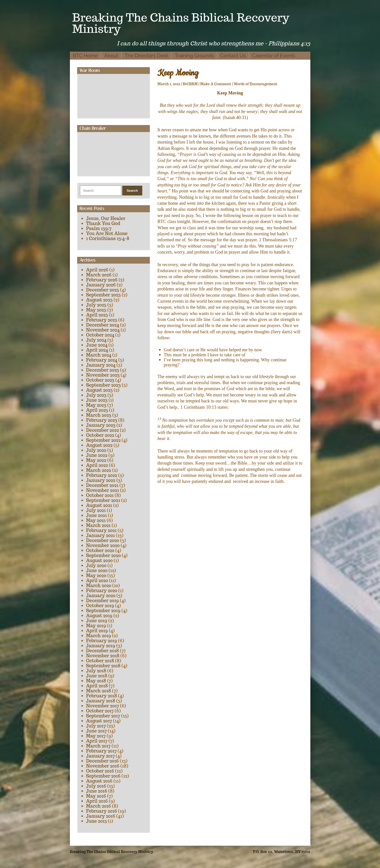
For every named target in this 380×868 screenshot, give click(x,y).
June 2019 (97, 621)
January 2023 (101, 425)
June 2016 (97, 791)
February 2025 (102, 320)
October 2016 (100, 771)
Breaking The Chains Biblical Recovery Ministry (181, 23)
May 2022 (96, 460)
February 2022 (102, 475)
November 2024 (103, 330)
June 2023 (97, 400)
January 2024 (101, 365)
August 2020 (99, 560)
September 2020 (103, 555)
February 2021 (101, 530)
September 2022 (103, 440)
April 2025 (97, 315)
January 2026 (101, 285)
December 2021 (102, 485)
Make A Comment (216, 84)
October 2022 (100, 435)
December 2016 (103, 761)
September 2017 (103, 716)
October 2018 (100, 661)
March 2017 (98, 746)
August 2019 (99, 616)
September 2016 (103, 776)
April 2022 (97, 465)
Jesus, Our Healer (106, 218)
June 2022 (97, 455)
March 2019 (99, 636)
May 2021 (96, 520)
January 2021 (101, 535)
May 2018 (96, 681)
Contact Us (233, 56)
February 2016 (102, 811)
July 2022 (96, 450)
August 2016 (99, 781)
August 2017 (99, 721)
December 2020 (103, 540)
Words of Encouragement (256, 84)
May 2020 (96, 575)
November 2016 (103, 766)
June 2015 (97, 821)
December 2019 (103, 601)
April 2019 (97, 631)
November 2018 (103, 656)
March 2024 (99, 355)
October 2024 (100, 335)
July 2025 (96, 305)
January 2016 (101, 816)
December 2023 (103, 370)
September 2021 (103, 500)
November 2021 (103, 490)
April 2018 (97, 686)
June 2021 (97, 515)
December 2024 (103, 325)
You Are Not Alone (107, 233)
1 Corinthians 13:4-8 (108, 238)
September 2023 (103, 385)
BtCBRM (190, 84)
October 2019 (100, 606)
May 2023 (96, 405)
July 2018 (96, 671)
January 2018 (101, 701)
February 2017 (101, 751)
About (111, 56)
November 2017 (103, 706)
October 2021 (100, 495)
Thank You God (103, 223)
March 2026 (99, 275)
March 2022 (99, 470)
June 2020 (97, 570)
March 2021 (98, 525)
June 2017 (97, 731)
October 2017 (100, 711)
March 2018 (99, 691)
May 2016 (96, 796)
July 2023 (96, 395)
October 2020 (100, 550)
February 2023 (102, 420)
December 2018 (103, 651)
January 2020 (101, 595)
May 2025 (96, 310)
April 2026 (97, 270)
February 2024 (102, 360)
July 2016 (96, 786)
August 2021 (99, 505)
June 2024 (97, 345)
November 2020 (103, 545)
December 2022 (103, 430)
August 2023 (99, 390)
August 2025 (99, 300)
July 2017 (96, 726)
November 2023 (103, 375)
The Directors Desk (146, 56)
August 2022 (99, 445)
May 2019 (96, 626)
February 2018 (102, 696)
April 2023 (97, 410)
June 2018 (97, 676)
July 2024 (96, 340)
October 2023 (100, 380)
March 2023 (99, 415)
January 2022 (101, 480)
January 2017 (101, 756)
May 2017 (96, 736)
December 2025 (103, 290)
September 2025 (103, 295)
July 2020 (96, 565)
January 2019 (101, 646)
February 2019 (102, 641)
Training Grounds (194, 56)
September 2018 (103, 666)
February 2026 (102, 280)
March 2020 (99, 585)
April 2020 (97, 580)
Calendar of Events (274, 56)
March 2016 (99, 806)
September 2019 (103, 611)
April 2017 (97, 741)
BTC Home (85, 56)
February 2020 (102, 590)
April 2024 (97, 350)
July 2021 (96, 510)
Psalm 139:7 (99, 228)
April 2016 (97, 801)
